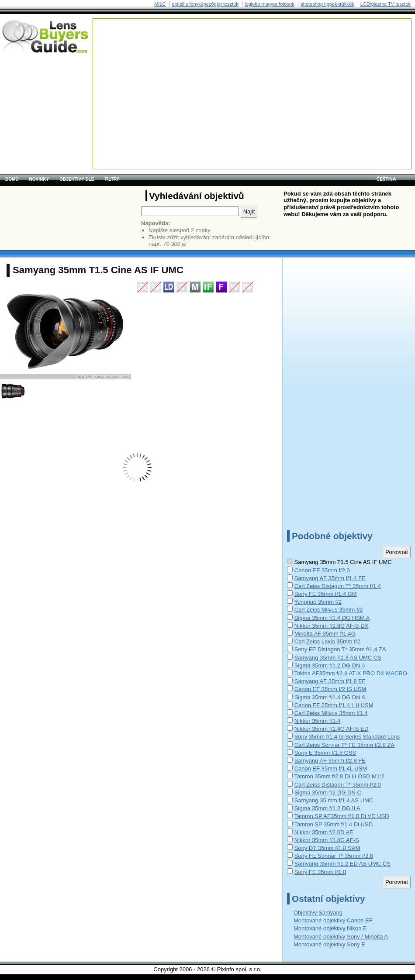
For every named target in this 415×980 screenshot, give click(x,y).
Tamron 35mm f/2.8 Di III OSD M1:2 (339, 776)
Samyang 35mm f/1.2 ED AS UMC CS (342, 864)
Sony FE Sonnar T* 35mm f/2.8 (334, 856)
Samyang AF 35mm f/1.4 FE (330, 578)
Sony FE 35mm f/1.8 (320, 872)
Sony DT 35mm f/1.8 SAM (327, 848)
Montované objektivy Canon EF (333, 920)
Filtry (112, 179)
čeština (386, 179)
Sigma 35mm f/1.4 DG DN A (330, 697)
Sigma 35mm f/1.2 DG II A (327, 808)
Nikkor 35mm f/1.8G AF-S (327, 840)
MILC (160, 4)
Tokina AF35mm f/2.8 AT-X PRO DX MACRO (350, 673)
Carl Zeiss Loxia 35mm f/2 (327, 641)
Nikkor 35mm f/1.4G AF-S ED (332, 729)
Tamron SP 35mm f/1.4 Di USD (333, 824)
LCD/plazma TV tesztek (386, 4)
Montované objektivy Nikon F (330, 928)
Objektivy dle (77, 179)
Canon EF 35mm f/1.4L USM (331, 769)
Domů (12, 179)
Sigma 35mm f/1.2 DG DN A (330, 665)
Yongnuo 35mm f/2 (318, 602)
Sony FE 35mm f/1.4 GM (326, 594)
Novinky (39, 179)
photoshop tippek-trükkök (327, 4)
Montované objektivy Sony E (329, 944)
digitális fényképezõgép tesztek (205, 4)
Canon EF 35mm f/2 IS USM (330, 689)
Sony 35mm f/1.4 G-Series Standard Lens (347, 737)
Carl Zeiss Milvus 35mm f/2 (329, 610)
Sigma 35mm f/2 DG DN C (328, 793)
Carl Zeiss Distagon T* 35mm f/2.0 (338, 785)
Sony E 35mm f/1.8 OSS (325, 753)
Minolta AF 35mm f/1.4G (325, 634)
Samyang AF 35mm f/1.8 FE (330, 681)
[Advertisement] (156, 73)
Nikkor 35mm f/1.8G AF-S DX (332, 626)
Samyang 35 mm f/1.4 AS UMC (334, 800)
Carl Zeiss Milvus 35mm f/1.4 (331, 713)
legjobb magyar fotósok (270, 4)
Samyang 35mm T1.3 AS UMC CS (338, 658)
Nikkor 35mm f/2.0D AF (324, 832)
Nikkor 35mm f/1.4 (317, 721)
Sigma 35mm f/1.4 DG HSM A (332, 618)
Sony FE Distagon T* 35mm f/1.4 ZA (340, 649)
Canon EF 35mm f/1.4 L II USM (334, 705)
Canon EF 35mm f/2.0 (322, 570)
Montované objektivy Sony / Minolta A (341, 937)
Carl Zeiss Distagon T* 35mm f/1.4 (338, 586)
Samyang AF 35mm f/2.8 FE (330, 761)
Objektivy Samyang (318, 913)
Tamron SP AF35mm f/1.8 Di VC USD (341, 816)
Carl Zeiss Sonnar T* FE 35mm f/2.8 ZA (345, 745)
